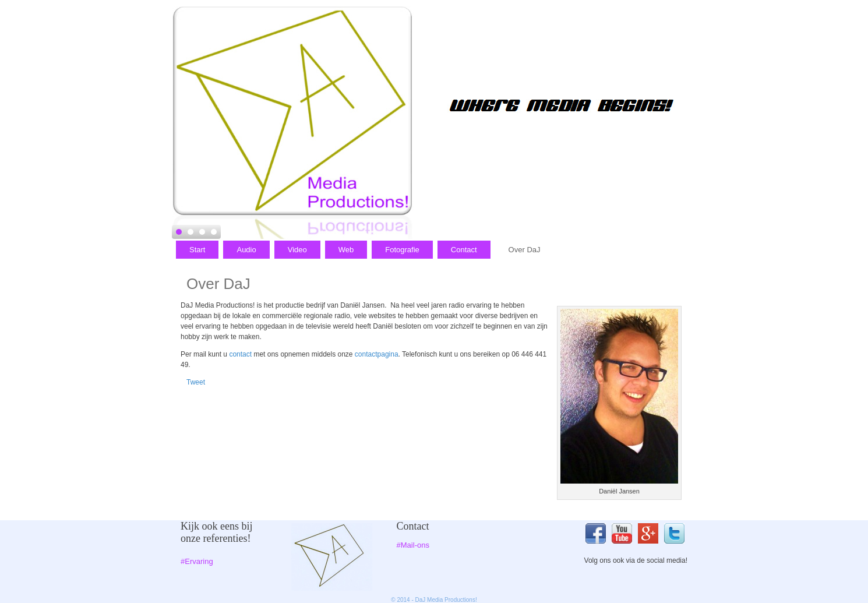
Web (346, 250)
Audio (246, 250)
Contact (464, 250)
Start (197, 250)
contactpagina (377, 354)
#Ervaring (197, 561)
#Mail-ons (413, 545)
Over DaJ (525, 250)
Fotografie (402, 250)
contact (241, 354)
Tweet (196, 382)
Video (297, 250)
